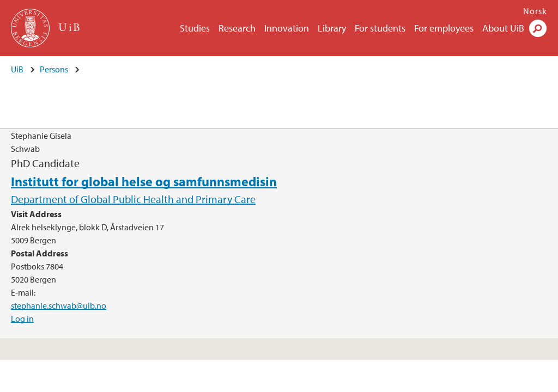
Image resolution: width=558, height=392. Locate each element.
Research (237, 28)
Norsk (535, 11)
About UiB (503, 28)
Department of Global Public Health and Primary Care (133, 199)
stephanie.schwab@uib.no (59, 305)
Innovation (287, 28)
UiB (17, 69)
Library (332, 28)
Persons (54, 69)
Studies (195, 28)
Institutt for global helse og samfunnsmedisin (144, 181)
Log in (22, 318)
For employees (444, 28)
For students (380, 28)
